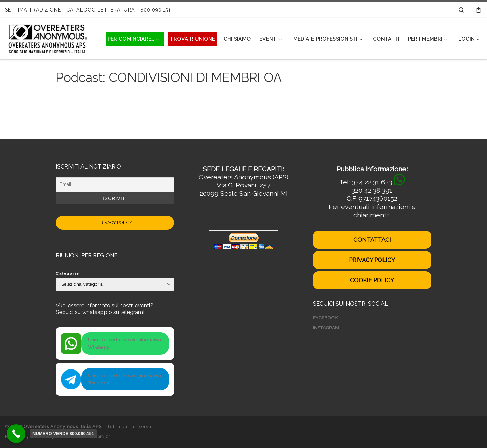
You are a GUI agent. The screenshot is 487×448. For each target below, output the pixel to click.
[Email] (115, 185)
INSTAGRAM (326, 328)
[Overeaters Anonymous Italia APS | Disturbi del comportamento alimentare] (47, 38)
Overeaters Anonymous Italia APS (63, 427)
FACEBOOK (325, 318)
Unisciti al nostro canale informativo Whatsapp (124, 343)
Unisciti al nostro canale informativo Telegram (124, 379)
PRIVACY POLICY (115, 222)
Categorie (68, 273)
